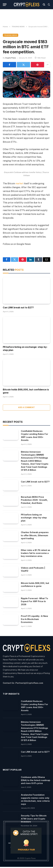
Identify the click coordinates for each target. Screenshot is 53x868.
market (19, 184)
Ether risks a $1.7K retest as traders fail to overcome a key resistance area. (36, 553)
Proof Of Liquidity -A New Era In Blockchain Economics (34, 619)
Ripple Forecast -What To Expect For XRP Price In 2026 (34, 601)
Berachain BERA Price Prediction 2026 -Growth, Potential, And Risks (34, 500)
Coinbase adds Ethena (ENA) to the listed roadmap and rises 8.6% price (36, 780)
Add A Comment (26, 407)
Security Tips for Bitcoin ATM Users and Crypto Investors (34, 819)
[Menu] (5, 5)
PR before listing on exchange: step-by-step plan (34, 518)
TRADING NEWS (11, 35)
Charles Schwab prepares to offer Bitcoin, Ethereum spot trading (35, 535)
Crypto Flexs (11, 58)
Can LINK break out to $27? (18, 307)
